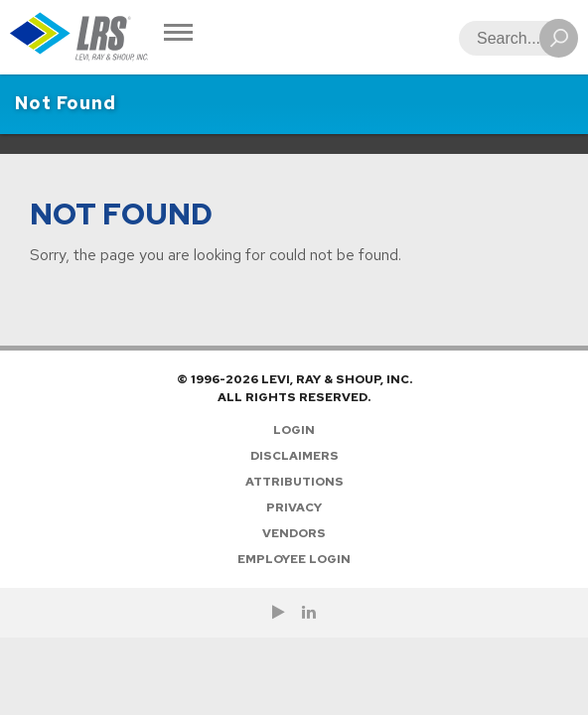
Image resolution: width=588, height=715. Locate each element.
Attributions (294, 482)
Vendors (294, 533)
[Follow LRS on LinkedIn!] (309, 613)
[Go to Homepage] (79, 37)
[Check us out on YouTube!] (279, 613)
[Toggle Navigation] (178, 34)
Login (294, 430)
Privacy (294, 507)
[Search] (513, 38)
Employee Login (294, 559)
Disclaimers (294, 456)
